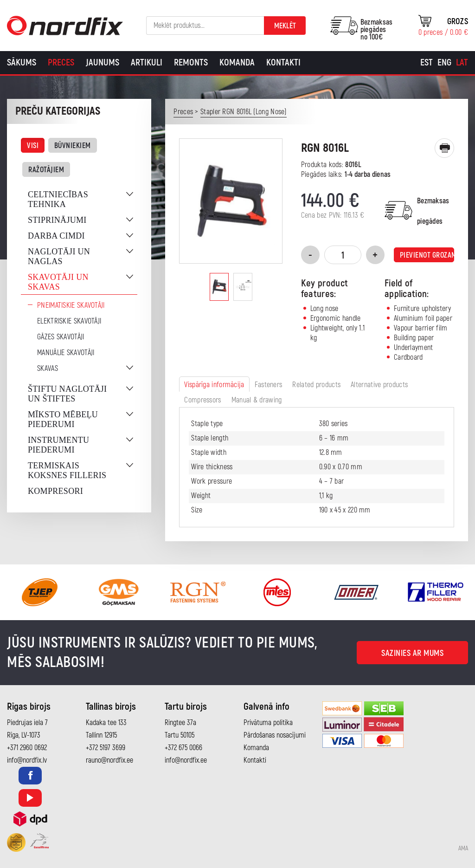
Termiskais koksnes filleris (67, 470)
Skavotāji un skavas (58, 282)
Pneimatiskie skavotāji (71, 305)
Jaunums (103, 62)
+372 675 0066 (183, 748)
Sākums (22, 62)
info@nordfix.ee (186, 760)
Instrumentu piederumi (58, 445)
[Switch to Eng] (444, 63)
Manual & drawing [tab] (257, 400)
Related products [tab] (316, 385)
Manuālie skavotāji (66, 353)
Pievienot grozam (427, 255)
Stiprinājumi (57, 220)
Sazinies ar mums (412, 653)
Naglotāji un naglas (59, 256)
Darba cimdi (56, 236)
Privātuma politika (268, 723)
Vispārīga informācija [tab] (214, 385)
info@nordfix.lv (27, 760)
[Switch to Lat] (462, 63)
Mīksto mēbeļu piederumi (63, 419)
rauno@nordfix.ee (109, 760)
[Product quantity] (343, 255)
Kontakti (283, 62)
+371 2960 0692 (27, 748)
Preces (61, 62)
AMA (463, 849)
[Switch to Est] (427, 63)
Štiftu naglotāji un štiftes (67, 394)
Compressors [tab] (202, 400)
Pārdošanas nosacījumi (275, 735)
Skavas (48, 369)
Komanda (237, 62)
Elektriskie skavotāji (69, 321)
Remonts (191, 62)
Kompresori (55, 491)
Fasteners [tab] (269, 385)
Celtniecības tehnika (58, 199)
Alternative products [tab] (379, 385)
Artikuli (147, 62)
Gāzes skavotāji (61, 337)
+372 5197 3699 (106, 748)
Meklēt (285, 26)
